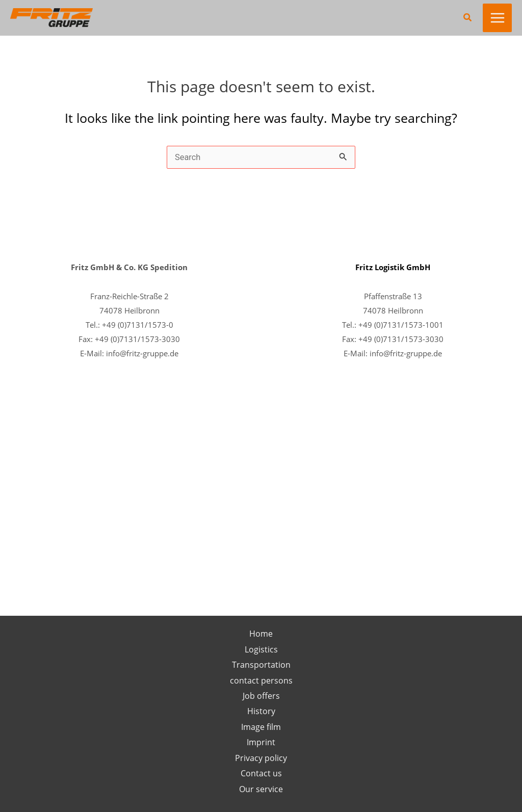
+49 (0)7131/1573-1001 (401, 325)
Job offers (261, 696)
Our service (261, 789)
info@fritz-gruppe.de (142, 353)
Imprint (261, 742)
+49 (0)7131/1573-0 (138, 325)
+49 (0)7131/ (381, 339)
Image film (261, 727)
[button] (468, 18)
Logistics (261, 649)
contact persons (261, 680)
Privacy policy (261, 758)
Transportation (261, 664)
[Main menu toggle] (497, 18)
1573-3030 (424, 339)
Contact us (261, 773)
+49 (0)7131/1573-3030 (137, 339)
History (261, 711)
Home (261, 633)
